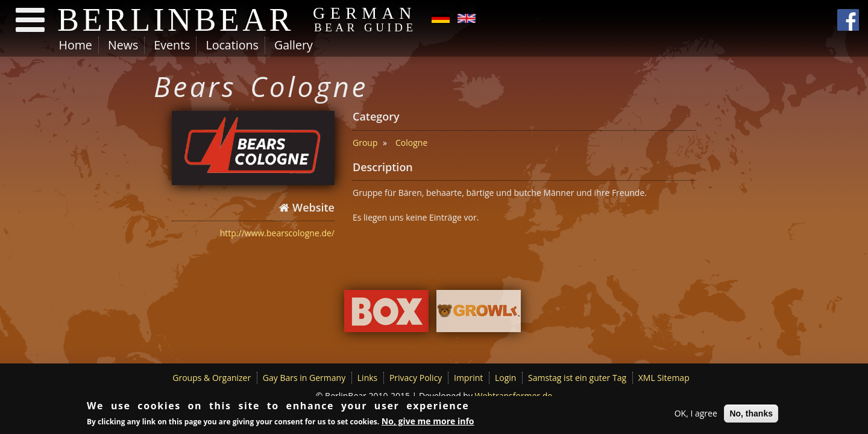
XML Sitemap (664, 378)
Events (172, 45)
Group (365, 143)
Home (76, 45)
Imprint (468, 378)
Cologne (411, 143)
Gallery (294, 45)
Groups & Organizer (212, 378)
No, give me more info (428, 422)
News (123, 45)
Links (367, 378)
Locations (232, 45)
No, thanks (751, 415)
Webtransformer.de (514, 396)
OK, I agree (696, 414)
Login (505, 378)
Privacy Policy (416, 378)
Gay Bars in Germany (304, 378)
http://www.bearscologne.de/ (277, 233)
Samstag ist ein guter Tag (577, 378)
